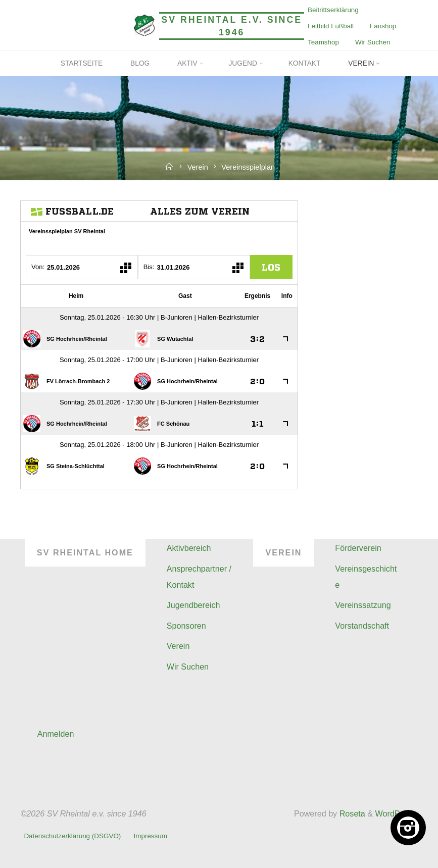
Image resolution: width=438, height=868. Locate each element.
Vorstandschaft (362, 626)
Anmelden (56, 734)
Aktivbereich (189, 548)
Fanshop (383, 26)
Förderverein (358, 548)
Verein (198, 167)
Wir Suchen (373, 42)
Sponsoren (186, 626)
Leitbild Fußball (331, 26)
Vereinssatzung (363, 605)
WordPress (396, 813)
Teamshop (323, 42)
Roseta (351, 813)
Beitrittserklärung (333, 10)
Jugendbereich (193, 605)
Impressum (151, 836)
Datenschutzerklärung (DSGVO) (72, 836)
